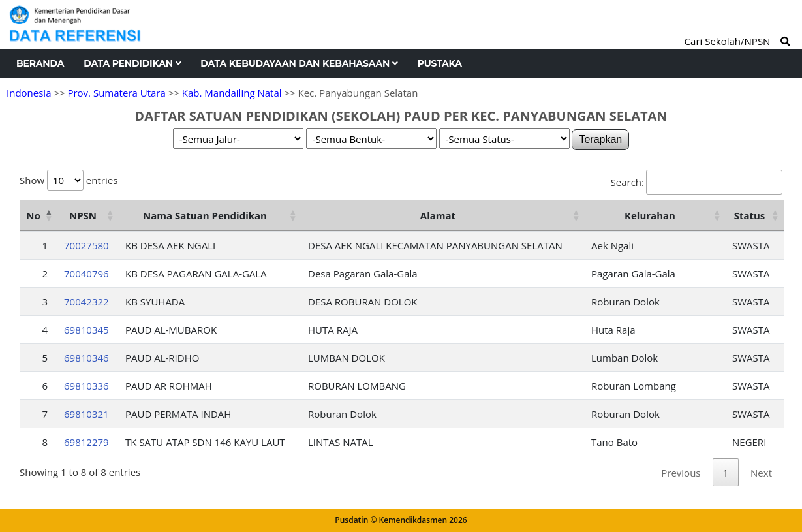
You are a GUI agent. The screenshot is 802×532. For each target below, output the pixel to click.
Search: (697, 182)
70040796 (86, 274)
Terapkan (600, 139)
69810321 (86, 414)
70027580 (86, 245)
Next (761, 473)
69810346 (86, 358)
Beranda (40, 63)
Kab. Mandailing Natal (232, 93)
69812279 (86, 442)
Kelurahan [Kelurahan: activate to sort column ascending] (650, 215)
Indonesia (29, 93)
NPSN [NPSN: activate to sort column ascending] (83, 215)
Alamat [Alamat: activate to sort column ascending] (438, 215)
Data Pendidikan (132, 63)
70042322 (86, 302)
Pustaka (440, 63)
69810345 (86, 330)
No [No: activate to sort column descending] (33, 215)
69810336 (86, 386)
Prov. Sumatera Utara (116, 93)
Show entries (69, 180)
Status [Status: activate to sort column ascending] (750, 215)
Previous (681, 473)
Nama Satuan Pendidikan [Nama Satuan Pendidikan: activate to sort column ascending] (205, 215)
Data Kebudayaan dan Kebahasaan (299, 63)
